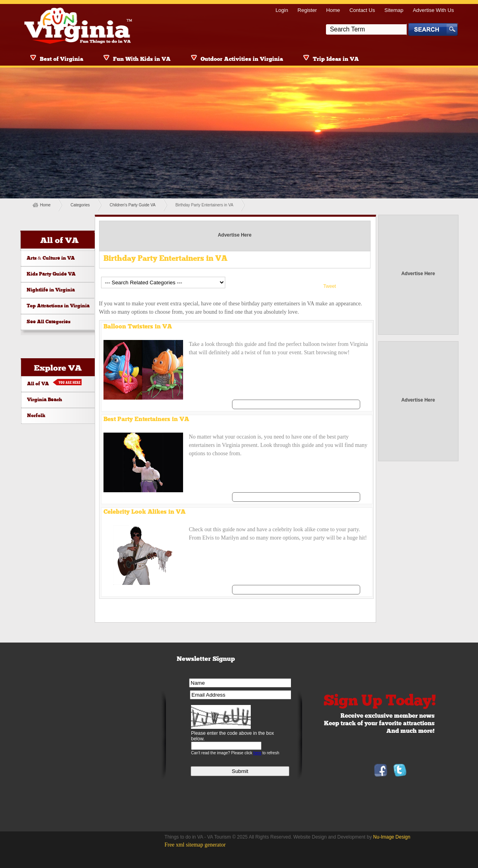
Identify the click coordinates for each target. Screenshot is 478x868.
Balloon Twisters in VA (138, 327)
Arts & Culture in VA (51, 258)
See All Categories (49, 322)
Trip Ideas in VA (336, 59)
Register (307, 10)
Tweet (330, 286)
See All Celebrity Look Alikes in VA (296, 589)
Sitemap (394, 10)
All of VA (38, 384)
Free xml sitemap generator (195, 845)
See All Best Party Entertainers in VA (296, 496)
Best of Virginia (61, 59)
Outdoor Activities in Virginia (242, 59)
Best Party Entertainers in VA (146, 420)
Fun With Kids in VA (142, 59)
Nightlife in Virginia (51, 290)
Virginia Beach (45, 400)
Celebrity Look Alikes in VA (144, 512)
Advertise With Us (433, 10)
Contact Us (362, 10)
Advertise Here (235, 235)
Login (282, 10)
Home (333, 10)
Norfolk (36, 416)
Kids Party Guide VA (51, 274)
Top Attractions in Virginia (58, 306)
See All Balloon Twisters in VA (296, 404)
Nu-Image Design (392, 837)
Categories (80, 205)
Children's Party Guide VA (133, 205)
